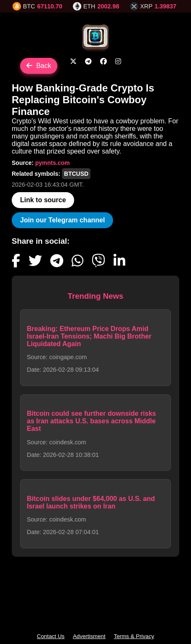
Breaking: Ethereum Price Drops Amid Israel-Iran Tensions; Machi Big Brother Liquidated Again (89, 336)
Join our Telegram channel (62, 220)
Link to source (43, 200)
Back (39, 66)
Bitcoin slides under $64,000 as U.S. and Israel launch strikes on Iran (91, 502)
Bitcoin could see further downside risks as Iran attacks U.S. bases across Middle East (92, 421)
